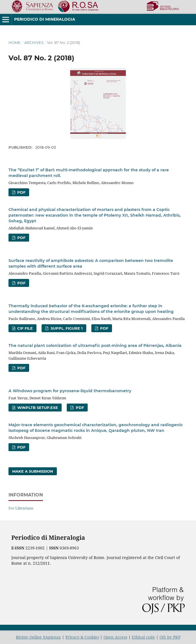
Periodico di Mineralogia (45, 19)
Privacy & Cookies (82, 637)
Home (15, 42)
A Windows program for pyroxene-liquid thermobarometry (70, 391)
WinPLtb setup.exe (37, 408)
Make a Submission (33, 471)
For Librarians (21, 508)
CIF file (24, 328)
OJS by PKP (170, 637)
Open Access (115, 637)
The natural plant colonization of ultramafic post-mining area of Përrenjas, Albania (95, 346)
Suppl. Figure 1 (66, 328)
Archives (34, 42)
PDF (21, 192)
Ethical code (143, 637)
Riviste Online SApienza (38, 637)
